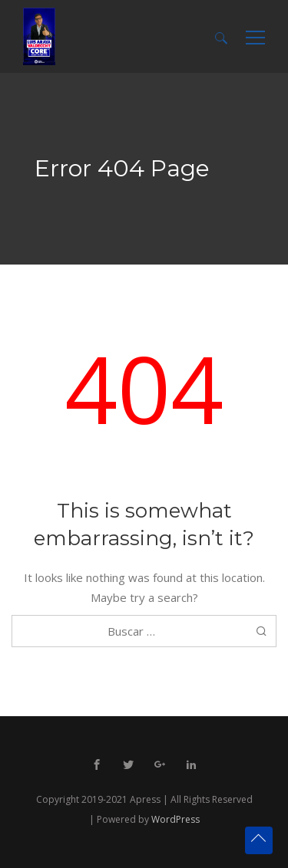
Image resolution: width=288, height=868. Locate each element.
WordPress (175, 819)
